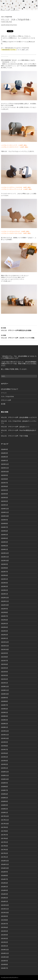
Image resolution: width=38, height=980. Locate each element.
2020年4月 (4, 716)
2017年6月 (4, 838)
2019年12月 (5, 731)
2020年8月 (4, 701)
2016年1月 (4, 901)
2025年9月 (4, 475)
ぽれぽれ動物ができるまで (10, 389)
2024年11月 (5, 512)
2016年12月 (5, 861)
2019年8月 (4, 746)
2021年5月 (4, 668)
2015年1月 (4, 946)
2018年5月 (4, 798)
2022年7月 (4, 616)
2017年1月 (4, 857)
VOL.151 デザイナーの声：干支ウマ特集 (14, 436)
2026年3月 (4, 453)
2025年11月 (5, 468)
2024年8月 (4, 523)
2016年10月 (5, 868)
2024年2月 (4, 546)
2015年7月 (4, 924)
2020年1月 (4, 727)
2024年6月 (4, 531)
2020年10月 (5, 694)
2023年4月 (4, 583)
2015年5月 (4, 931)
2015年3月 (4, 938)
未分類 (3, 404)
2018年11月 (5, 775)
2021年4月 (4, 672)
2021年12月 (5, 642)
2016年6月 (4, 883)
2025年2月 (4, 501)
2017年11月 (5, 820)
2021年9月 (4, 653)
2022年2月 (4, 635)
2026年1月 (4, 460)
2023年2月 (4, 590)
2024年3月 (4, 542)
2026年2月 (4, 457)
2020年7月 (4, 705)
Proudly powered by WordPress (10, 977)
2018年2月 (4, 809)
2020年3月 (4, 720)
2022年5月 (4, 624)
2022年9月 (4, 609)
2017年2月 (4, 853)
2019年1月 (4, 768)
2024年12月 (5, 509)
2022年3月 (4, 631)
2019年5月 (4, 757)
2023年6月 (4, 575)
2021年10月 (5, 649)
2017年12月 (5, 816)
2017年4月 (4, 846)
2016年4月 (4, 890)
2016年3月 (4, 894)
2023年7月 (4, 572)
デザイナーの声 (6, 400)
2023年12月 (5, 553)
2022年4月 (4, 627)
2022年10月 (5, 605)
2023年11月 (5, 557)
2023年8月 (4, 568)
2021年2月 (4, 679)
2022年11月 (5, 601)
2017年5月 (4, 842)
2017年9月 (4, 827)
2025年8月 (4, 479)
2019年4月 (4, 761)
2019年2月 (4, 764)
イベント (4, 393)
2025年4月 (4, 494)
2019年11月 (5, 735)
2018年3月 (4, 805)
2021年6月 (4, 664)
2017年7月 (4, 835)
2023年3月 (4, 586)
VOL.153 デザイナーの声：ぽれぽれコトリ (15, 427)
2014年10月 (5, 957)
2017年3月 (4, 850)
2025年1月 (4, 505)
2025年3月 (4, 498)
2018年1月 (4, 812)
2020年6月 (4, 709)
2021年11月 (5, 646)
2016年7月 (4, 879)
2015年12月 (5, 905)
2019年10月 (5, 738)
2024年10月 (5, 516)
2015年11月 (5, 909)
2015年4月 (4, 935)
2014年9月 (4, 961)
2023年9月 (4, 564)
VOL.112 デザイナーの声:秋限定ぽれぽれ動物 (19, 329)
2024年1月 (4, 549)
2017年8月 (4, 831)
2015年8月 (4, 920)
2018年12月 (5, 772)
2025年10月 (5, 472)
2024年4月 (4, 538)
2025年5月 (4, 490)
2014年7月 (4, 968)
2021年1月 (4, 683)
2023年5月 (4, 579)
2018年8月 (4, 787)
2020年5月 (4, 712)
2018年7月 (4, 790)
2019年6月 (4, 753)
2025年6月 (4, 486)
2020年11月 (5, 690)
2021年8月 (4, 657)
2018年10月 (5, 779)
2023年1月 (4, 594)
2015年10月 (5, 913)
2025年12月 (5, 464)
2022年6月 (4, 620)
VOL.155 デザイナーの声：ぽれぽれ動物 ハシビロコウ (19, 417)
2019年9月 (4, 742)
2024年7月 (4, 527)
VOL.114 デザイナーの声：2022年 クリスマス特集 (19, 336)
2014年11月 (5, 953)
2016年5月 (4, 887)
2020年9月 (4, 698)
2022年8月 (4, 612)
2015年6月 (4, 927)
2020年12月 (5, 686)
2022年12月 (5, 598)
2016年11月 (5, 864)
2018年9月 (4, 783)
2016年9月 (4, 872)
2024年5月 (4, 535)
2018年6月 (4, 794)
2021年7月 (4, 661)
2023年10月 (5, 561)
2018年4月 (4, 801)
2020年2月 (4, 724)
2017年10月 (5, 824)
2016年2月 (4, 898)
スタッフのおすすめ (6, 17)
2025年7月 (4, 483)
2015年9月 (4, 916)
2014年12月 (5, 950)
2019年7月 (4, 749)
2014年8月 (4, 964)
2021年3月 (4, 675)
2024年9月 (4, 520)
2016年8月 (4, 875)
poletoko (14, 25)
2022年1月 (4, 638)
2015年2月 (4, 942)
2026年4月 (4, 449)
